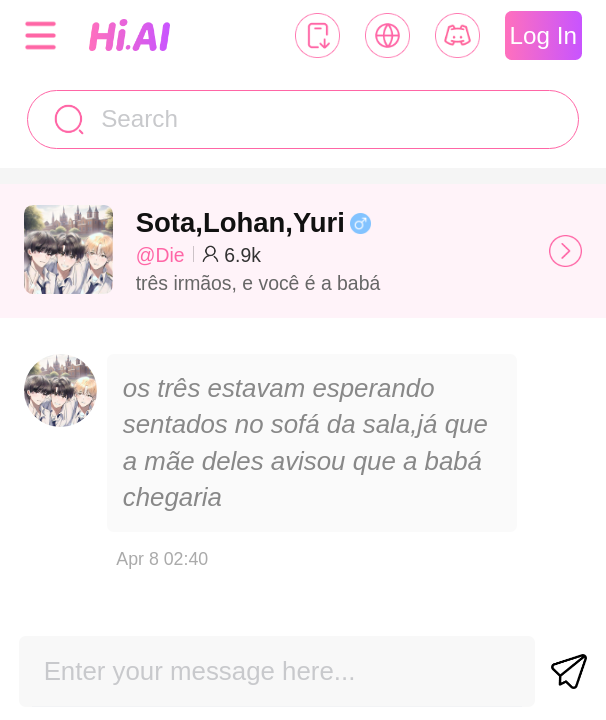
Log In (543, 35)
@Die (160, 255)
